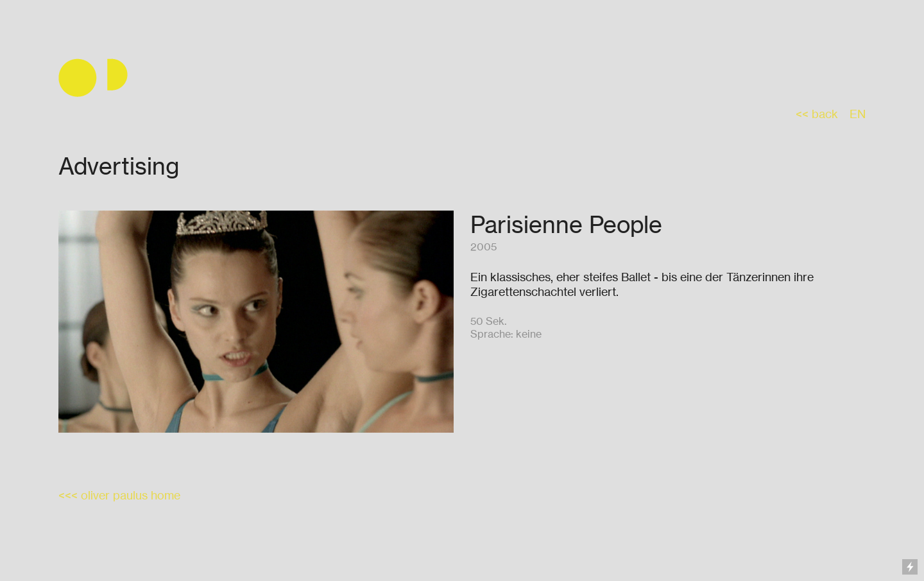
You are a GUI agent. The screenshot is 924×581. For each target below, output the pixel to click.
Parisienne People (566, 224)
